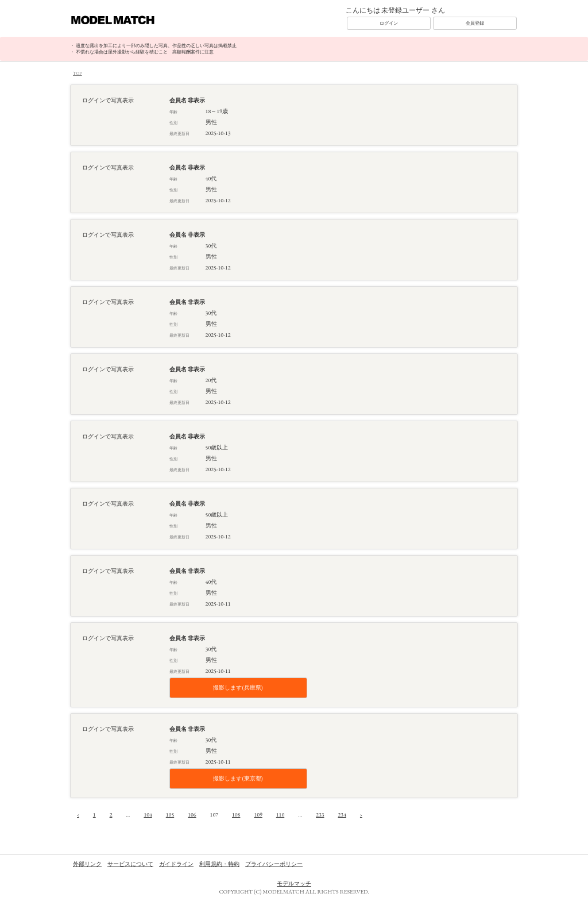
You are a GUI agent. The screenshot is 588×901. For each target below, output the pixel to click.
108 (236, 815)
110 (280, 815)
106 (192, 815)
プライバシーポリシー (274, 864)
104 (148, 815)
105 (170, 815)
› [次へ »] (361, 815)
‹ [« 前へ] (78, 815)
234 (342, 815)
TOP (78, 73)
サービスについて (130, 864)
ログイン (389, 23)
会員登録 (475, 23)
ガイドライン (176, 864)
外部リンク (87, 864)
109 (258, 815)
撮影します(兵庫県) (238, 688)
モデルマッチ (294, 883)
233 (320, 815)
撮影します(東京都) (238, 778)
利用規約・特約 (219, 864)
